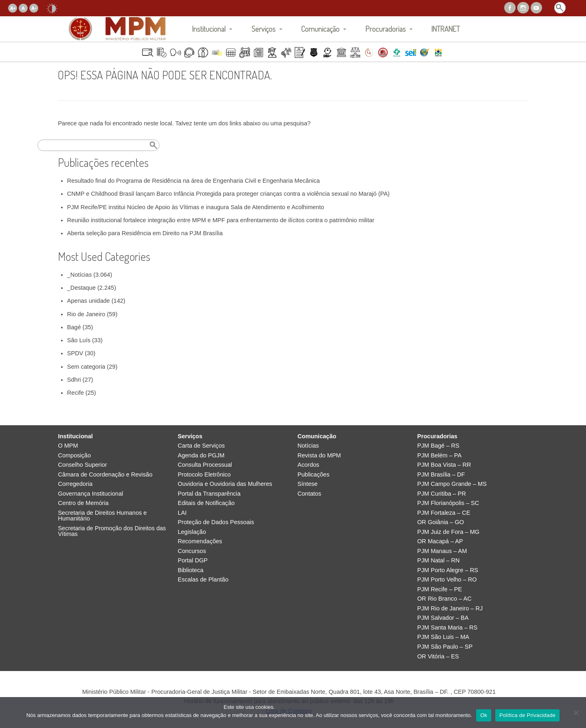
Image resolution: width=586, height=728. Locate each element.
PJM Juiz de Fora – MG (448, 532)
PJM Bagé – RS (438, 446)
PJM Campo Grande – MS (452, 484)
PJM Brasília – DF (441, 475)
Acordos (308, 465)
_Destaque (81, 288)
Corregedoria (75, 484)
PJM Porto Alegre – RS (448, 570)
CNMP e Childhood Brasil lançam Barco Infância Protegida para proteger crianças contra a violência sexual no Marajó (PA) (228, 194)
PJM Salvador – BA (443, 618)
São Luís (79, 340)
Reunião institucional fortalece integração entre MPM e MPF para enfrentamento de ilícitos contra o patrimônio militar (221, 220)
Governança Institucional (90, 494)
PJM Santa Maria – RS (447, 628)
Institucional (209, 29)
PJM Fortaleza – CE (444, 513)
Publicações (313, 475)
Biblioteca (191, 570)
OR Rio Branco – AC (444, 599)
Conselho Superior (82, 465)
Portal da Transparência (209, 494)
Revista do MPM (319, 456)
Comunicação (320, 29)
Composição (74, 456)
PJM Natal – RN (438, 561)
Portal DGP (193, 561)
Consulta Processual (205, 465)
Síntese (307, 484)
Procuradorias (386, 29)
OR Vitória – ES (438, 657)
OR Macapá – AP (440, 541)
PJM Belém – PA (439, 456)
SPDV (75, 353)
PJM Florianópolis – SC (448, 503)
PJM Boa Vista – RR (444, 465)
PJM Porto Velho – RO (447, 580)
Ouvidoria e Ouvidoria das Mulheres (225, 484)
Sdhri (74, 380)
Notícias (308, 446)
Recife (75, 393)
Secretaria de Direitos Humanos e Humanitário (102, 516)
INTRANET (446, 29)
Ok (484, 715)
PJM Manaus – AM (442, 551)
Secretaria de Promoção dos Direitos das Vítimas (112, 531)
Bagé (74, 327)
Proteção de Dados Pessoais (216, 522)
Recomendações (200, 541)
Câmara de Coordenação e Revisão (105, 475)
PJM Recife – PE (439, 589)
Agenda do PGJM (201, 456)
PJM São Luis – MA (443, 637)
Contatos (309, 494)
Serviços (263, 29)
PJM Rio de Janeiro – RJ (450, 609)
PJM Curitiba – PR (442, 494)
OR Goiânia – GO (441, 522)
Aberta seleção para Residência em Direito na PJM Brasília (145, 233)
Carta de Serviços (201, 446)
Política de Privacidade (527, 715)
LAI (182, 513)
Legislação (192, 532)
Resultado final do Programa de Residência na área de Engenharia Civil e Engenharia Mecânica (194, 181)
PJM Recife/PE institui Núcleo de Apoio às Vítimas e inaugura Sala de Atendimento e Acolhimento (196, 207)
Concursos (192, 551)
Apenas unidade (89, 301)
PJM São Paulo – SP (445, 647)
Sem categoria (86, 367)
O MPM (68, 446)
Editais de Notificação (206, 503)
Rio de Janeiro (86, 314)
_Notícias (80, 275)
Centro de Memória (83, 503)
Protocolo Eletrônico (204, 475)
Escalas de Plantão (203, 580)
